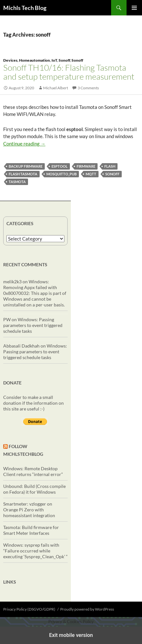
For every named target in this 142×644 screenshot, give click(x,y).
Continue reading (24, 144)
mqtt (91, 174)
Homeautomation (34, 60)
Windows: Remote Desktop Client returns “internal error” (33, 471)
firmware (86, 166)
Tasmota (17, 182)
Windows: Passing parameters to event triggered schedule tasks (33, 325)
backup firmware (26, 166)
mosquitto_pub (62, 174)
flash (110, 166)
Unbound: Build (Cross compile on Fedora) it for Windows (34, 489)
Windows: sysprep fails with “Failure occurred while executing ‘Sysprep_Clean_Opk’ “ (35, 551)
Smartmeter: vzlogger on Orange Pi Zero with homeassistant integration (29, 510)
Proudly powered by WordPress (87, 609)
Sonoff (64, 60)
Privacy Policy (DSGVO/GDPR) (29, 609)
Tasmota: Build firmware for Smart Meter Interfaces (31, 530)
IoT (54, 60)
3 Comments (88, 88)
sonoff (112, 174)
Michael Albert (56, 88)
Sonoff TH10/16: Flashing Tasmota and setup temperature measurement (69, 72)
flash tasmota (23, 174)
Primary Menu (134, 8)
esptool (60, 166)
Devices (10, 60)
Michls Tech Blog (25, 8)
